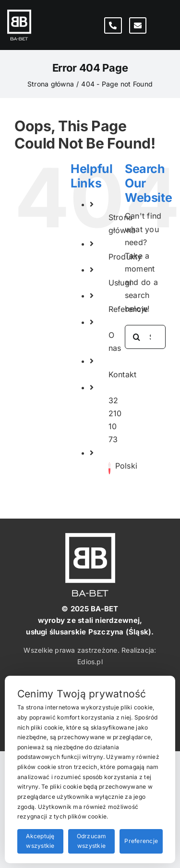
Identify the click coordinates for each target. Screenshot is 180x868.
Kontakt (123, 374)
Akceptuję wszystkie (40, 841)
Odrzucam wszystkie (92, 841)
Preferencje (141, 841)
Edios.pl (90, 662)
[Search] (137, 337)
